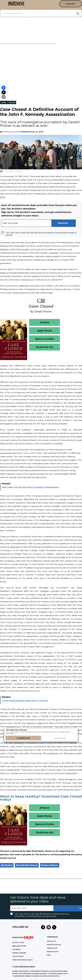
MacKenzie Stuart (11, 132)
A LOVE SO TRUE (18, 943)
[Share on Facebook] (4, 88)
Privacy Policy (53, 952)
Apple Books (44, 331)
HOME (3, 103)
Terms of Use (52, 948)
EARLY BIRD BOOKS (19, 946)
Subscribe (70, 4)
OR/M (49, 955)
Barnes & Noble (45, 339)
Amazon (45, 322)
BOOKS (12, 103)
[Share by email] (4, 97)
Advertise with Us (54, 945)
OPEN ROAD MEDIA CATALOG (22, 960)
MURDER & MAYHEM (19, 953)
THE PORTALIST (18, 956)
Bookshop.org (44, 347)
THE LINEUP (16, 950)
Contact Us (51, 941)
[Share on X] (4, 92)
